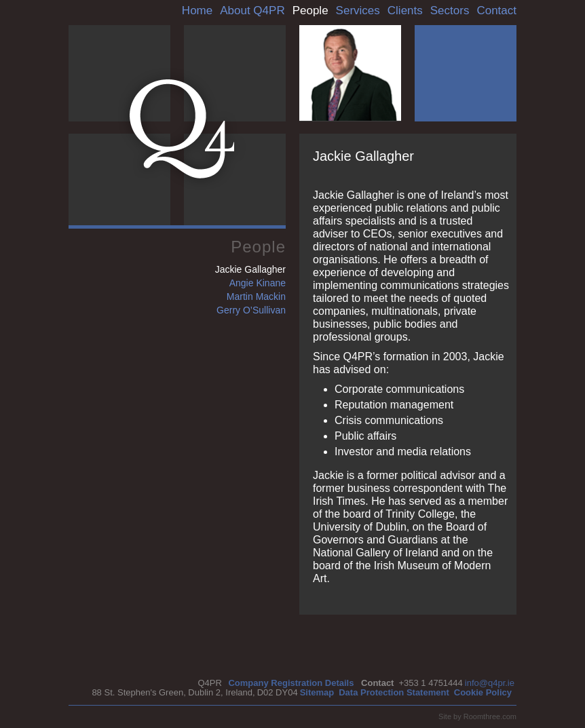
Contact (496, 11)
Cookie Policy (483, 692)
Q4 (182, 129)
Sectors (450, 11)
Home (197, 11)
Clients (405, 11)
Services (358, 11)
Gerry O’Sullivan (251, 310)
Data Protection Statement (394, 692)
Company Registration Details (291, 683)
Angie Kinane (258, 283)
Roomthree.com (490, 716)
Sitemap (317, 692)
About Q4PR (252, 11)
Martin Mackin (256, 296)
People (310, 11)
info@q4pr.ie (490, 683)
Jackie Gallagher (250, 269)
